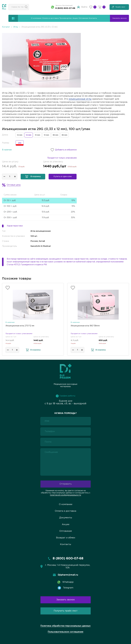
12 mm (20, 135)
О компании (36, 18)
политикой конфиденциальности (65, 495)
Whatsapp (65, 582)
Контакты (93, 18)
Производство (66, 18)
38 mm (55, 135)
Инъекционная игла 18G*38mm (85, 326)
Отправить (66, 484)
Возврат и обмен (66, 538)
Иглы (16, 27)
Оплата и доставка (50, 18)
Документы (66, 518)
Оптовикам (83, 18)
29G (20, 144)
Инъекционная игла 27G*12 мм (20, 326)
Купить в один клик (63, 177)
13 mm (38, 135)
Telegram (65, 588)
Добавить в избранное (64, 150)
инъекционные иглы (80, 99)
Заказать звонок (66, 600)
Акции (75, 18)
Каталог (6, 27)
